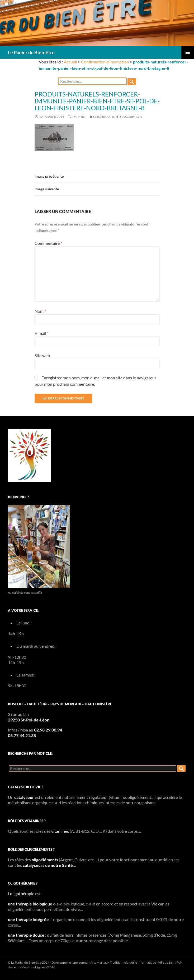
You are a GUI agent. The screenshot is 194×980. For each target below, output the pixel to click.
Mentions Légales (33, 967)
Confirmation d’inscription (105, 62)
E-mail (42, 333)
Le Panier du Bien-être (31, 52)
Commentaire (48, 243)
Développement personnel (70, 962)
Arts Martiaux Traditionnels (109, 962)
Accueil (70, 62)
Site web (42, 355)
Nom (40, 311)
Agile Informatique (143, 962)
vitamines (60, 831)
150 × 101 (79, 117)
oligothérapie (22, 893)
